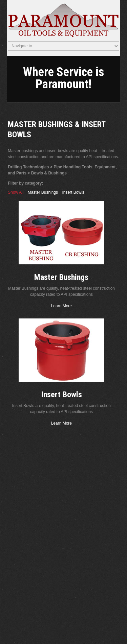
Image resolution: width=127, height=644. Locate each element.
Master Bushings (43, 192)
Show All (16, 192)
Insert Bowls (73, 192)
